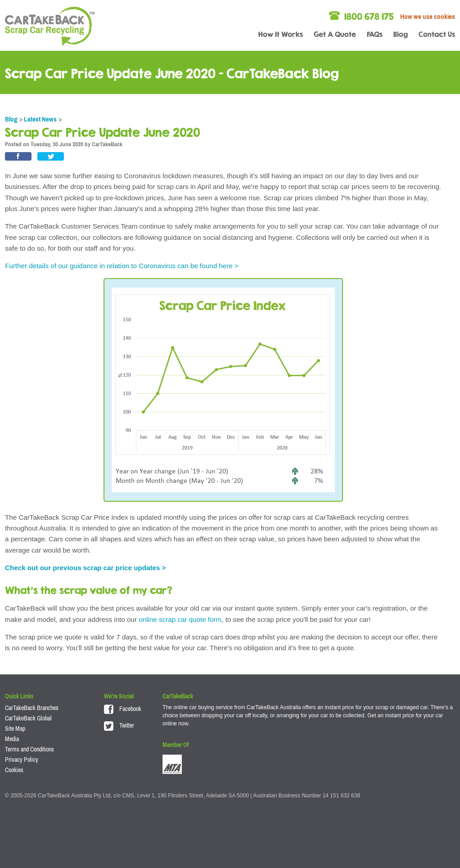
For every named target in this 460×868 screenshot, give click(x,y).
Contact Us (437, 34)
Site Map (15, 729)
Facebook (123, 709)
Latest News (40, 119)
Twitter (119, 725)
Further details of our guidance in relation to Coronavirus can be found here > (122, 266)
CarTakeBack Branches (32, 708)
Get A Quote (335, 34)
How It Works (281, 34)
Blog (401, 34)
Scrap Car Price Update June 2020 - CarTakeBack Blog (172, 73)
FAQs (375, 34)
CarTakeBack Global (28, 718)
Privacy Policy (22, 760)
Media (12, 739)
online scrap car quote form (180, 619)
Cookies (14, 770)
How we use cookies (428, 16)
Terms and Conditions (29, 749)
